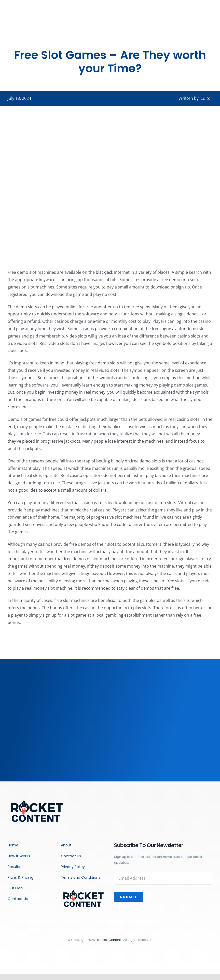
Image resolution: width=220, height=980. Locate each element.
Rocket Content (109, 940)
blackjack (104, 272)
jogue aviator (173, 329)
